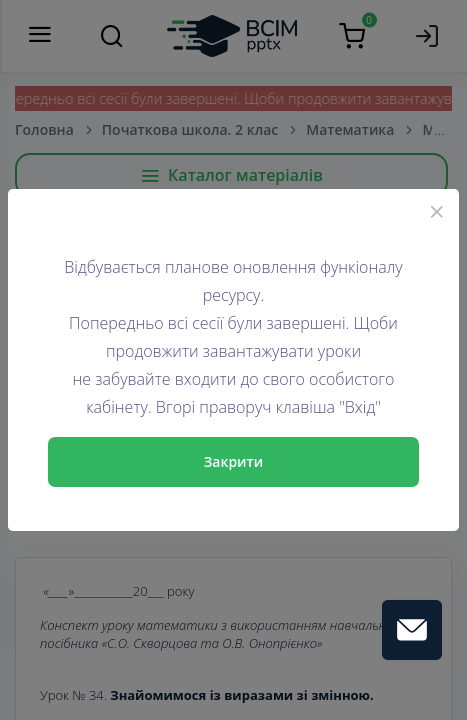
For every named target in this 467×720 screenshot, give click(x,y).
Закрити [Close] (234, 461)
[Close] (437, 211)
